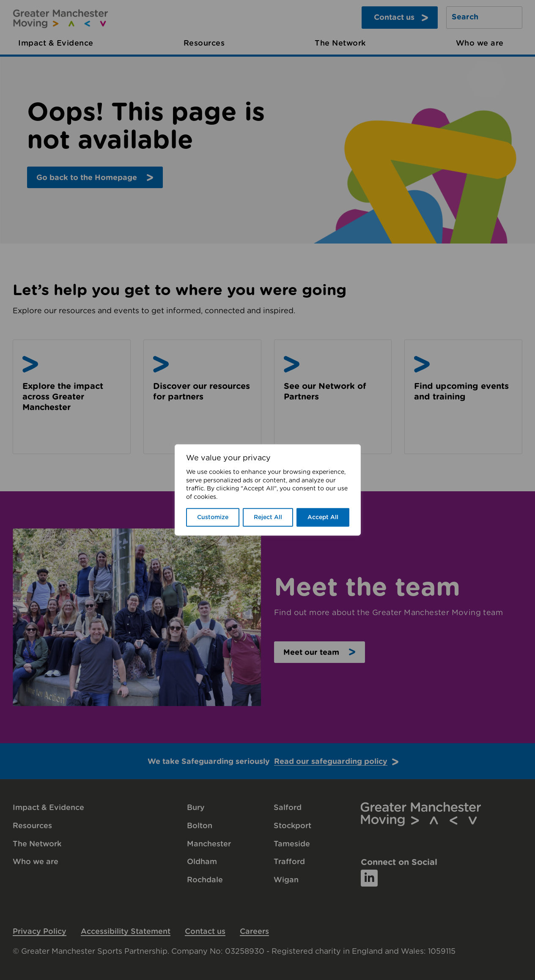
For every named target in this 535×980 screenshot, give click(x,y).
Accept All (323, 517)
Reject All (268, 517)
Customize (213, 517)
